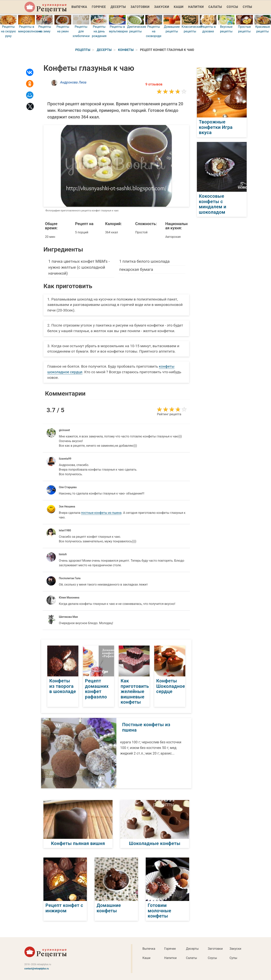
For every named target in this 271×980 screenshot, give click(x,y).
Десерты (118, 7)
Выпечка (79, 7)
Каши (179, 7)
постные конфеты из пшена (101, 513)
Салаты (215, 7)
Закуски (162, 7)
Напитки (196, 7)
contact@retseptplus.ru (37, 969)
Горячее (99, 7)
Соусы (232, 7)
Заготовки (140, 7)
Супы (247, 7)
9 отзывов (154, 84)
